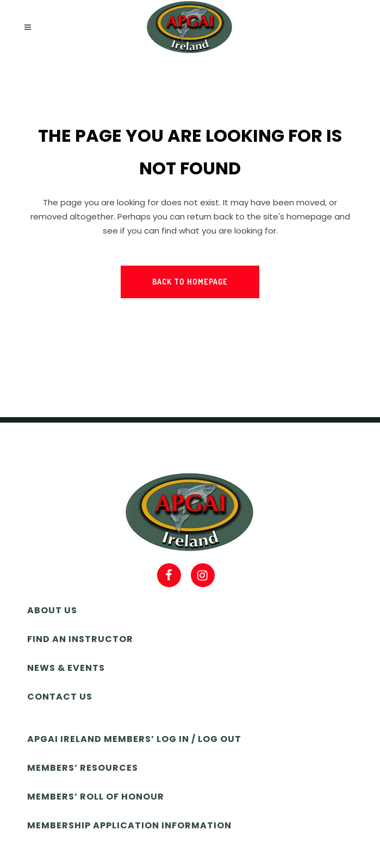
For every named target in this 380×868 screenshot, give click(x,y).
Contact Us (60, 697)
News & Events (66, 668)
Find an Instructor (80, 639)
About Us (52, 610)
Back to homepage (190, 282)
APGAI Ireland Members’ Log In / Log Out (134, 739)
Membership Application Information (129, 825)
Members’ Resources (83, 768)
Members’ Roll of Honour (96, 797)
